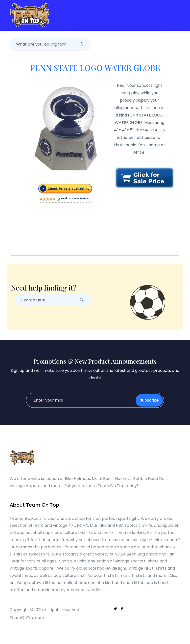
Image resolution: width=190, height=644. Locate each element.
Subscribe (149, 400)
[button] (176, 21)
